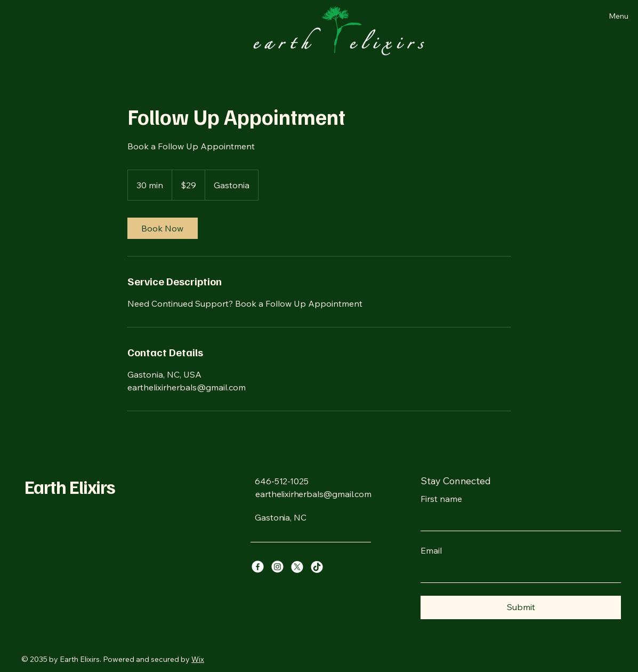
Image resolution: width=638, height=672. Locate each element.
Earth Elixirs (70, 486)
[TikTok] (317, 567)
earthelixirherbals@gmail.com (313, 494)
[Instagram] (277, 567)
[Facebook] (258, 567)
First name (441, 499)
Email (431, 550)
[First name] (518, 520)
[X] (297, 567)
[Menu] (600, 16)
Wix (198, 659)
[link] (163, 228)
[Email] (518, 572)
